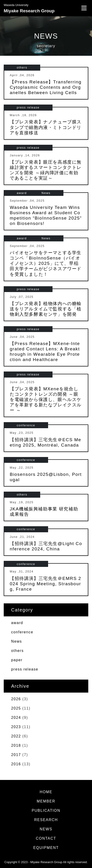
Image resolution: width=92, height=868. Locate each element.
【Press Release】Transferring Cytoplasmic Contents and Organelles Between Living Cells (46, 87)
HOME (46, 792)
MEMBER (46, 801)
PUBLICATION (46, 810)
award (22, 193)
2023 (16, 727)
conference (26, 425)
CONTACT (46, 838)
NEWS (46, 829)
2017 (16, 755)
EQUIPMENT (46, 848)
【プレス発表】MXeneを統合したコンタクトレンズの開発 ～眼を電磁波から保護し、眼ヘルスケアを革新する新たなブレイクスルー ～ (46, 399)
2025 (16, 708)
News (46, 193)
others (22, 67)
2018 (16, 745)
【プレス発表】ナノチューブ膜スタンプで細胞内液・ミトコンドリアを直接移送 (46, 127)
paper (17, 660)
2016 (16, 764)
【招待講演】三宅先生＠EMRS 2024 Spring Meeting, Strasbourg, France (46, 584)
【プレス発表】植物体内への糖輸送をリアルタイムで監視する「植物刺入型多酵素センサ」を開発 (46, 309)
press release (28, 107)
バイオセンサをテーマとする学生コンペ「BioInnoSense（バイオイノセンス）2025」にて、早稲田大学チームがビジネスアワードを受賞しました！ (46, 263)
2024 (16, 718)
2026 (16, 699)
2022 (16, 736)
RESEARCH (46, 820)
